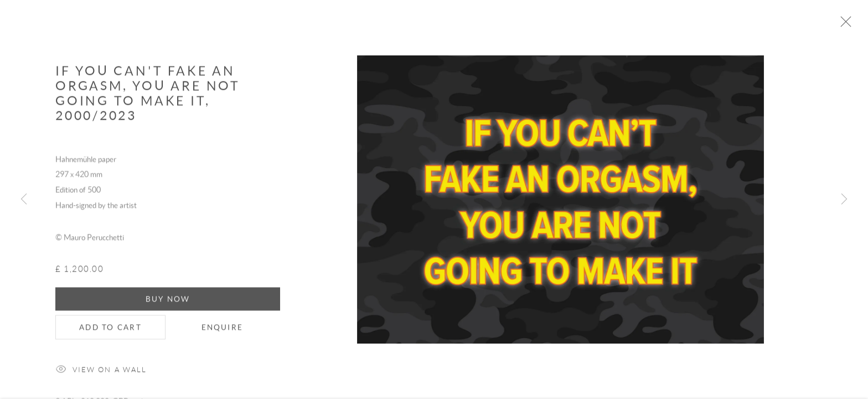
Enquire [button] (223, 334)
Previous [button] (24, 199)
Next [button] (844, 199)
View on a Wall (101, 377)
